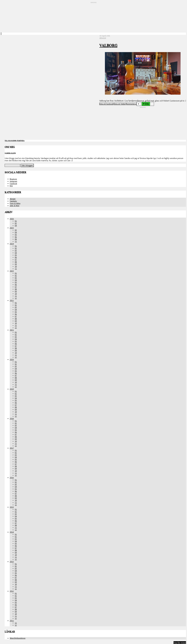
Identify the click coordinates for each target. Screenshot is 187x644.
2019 (12, 389)
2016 (12, 478)
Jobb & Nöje (15, 206)
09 (16, 264)
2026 (12, 219)
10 (16, 266)
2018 (12, 419)
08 (16, 239)
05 (16, 235)
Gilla (147, 104)
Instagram (13, 181)
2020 (12, 360)
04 (16, 226)
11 (16, 241)
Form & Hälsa (15, 203)
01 (16, 221)
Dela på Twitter (120, 104)
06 (16, 237)
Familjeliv (13, 201)
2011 (12, 621)
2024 (12, 244)
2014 (12, 532)
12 (16, 298)
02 (16, 223)
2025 (12, 228)
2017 (12, 448)
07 (16, 260)
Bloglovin (13, 179)
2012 (12, 591)
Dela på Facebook (106, 104)
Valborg (108, 46)
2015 (12, 507)
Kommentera (131, 104)
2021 (12, 330)
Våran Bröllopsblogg (18, 638)
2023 (12, 271)
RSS (11, 186)
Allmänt (103, 38)
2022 (12, 300)
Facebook (13, 184)
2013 (12, 562)
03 (16, 230)
